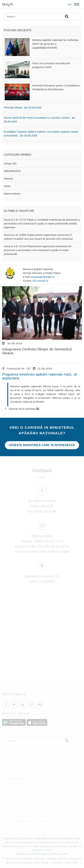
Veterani (8, 179)
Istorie (7, 186)
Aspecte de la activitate (24, 409)
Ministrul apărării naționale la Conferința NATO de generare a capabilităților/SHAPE (55, 44)
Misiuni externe (12, 194)
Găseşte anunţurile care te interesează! (42, 445)
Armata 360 (10, 164)
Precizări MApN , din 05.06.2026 (23, 107)
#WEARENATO (12, 171)
